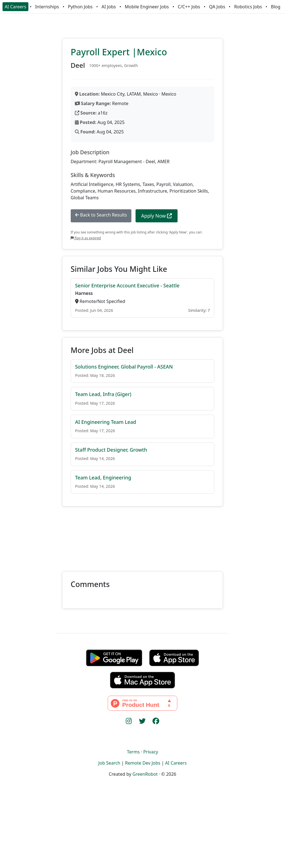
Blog (276, 7)
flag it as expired (86, 238)
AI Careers (16, 7)
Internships (47, 7)
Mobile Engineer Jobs (147, 7)
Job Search (109, 763)
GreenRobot (145, 774)
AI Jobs (109, 7)
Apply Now (157, 216)
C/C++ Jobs (189, 7)
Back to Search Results (101, 215)
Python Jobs (80, 7)
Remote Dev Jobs (143, 763)
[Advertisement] (143, 535)
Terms (133, 752)
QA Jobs (217, 7)
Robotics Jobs (248, 7)
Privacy (151, 752)
